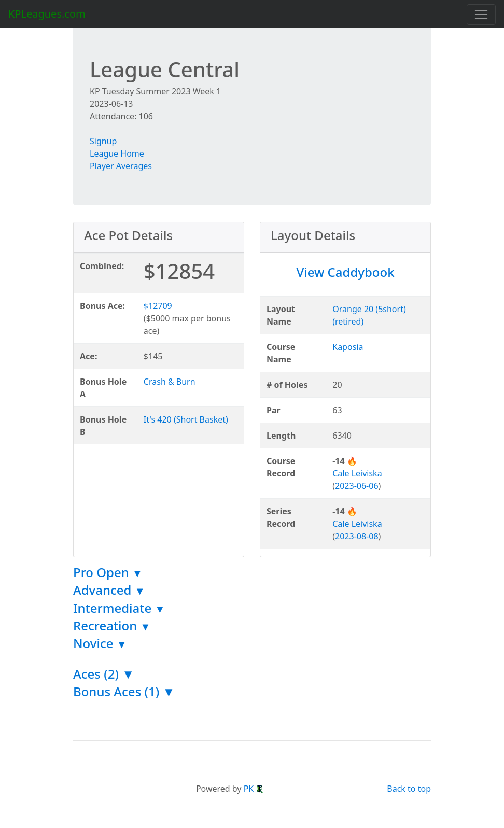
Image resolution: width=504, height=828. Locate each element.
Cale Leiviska (357, 473)
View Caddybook (345, 272)
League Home (117, 153)
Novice (100, 643)
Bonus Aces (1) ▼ (124, 691)
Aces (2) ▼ (104, 674)
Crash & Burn (170, 382)
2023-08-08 (357, 536)
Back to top (409, 789)
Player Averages (121, 166)
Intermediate (119, 608)
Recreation (112, 626)
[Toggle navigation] (481, 15)
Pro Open (108, 572)
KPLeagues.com (47, 14)
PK (254, 789)
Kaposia (348, 347)
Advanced (109, 590)
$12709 (158, 306)
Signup (103, 141)
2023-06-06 (357, 486)
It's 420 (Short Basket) (186, 419)
